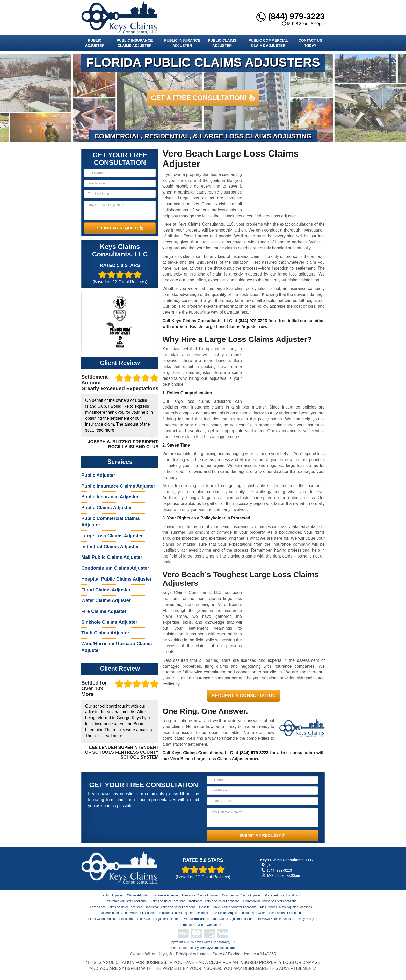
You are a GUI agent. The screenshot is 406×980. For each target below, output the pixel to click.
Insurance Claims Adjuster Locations (214, 901)
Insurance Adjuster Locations (126, 901)
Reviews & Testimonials (274, 919)
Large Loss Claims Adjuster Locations (116, 907)
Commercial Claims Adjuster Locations (270, 901)
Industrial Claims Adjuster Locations (171, 907)
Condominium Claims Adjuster (115, 568)
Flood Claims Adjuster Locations (110, 919)
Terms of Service (191, 925)
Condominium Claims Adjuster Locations (128, 913)
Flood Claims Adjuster (106, 590)
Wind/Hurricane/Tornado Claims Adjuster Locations (219, 919)
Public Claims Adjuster (222, 43)
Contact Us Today (310, 43)
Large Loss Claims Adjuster (112, 536)
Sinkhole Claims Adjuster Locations (183, 913)
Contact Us (215, 925)
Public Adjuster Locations (282, 895)
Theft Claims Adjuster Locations (158, 919)
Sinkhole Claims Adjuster (109, 622)
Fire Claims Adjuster (104, 611)
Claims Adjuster (138, 895)
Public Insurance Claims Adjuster (135, 43)
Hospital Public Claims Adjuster (116, 579)
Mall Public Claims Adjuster (112, 557)
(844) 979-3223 (291, 16)
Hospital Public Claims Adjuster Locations (228, 907)
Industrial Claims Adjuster (110, 547)
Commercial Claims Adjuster (241, 895)
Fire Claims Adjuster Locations (233, 913)
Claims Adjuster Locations (167, 901)
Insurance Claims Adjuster (200, 895)
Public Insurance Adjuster (182, 43)
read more (105, 430)
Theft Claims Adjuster (105, 633)
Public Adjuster (95, 43)
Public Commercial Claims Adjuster (268, 43)
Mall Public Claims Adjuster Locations (286, 907)
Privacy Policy (304, 919)
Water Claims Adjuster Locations (280, 913)
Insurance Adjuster (165, 895)
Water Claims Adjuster (106, 600)
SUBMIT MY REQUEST (120, 228)
